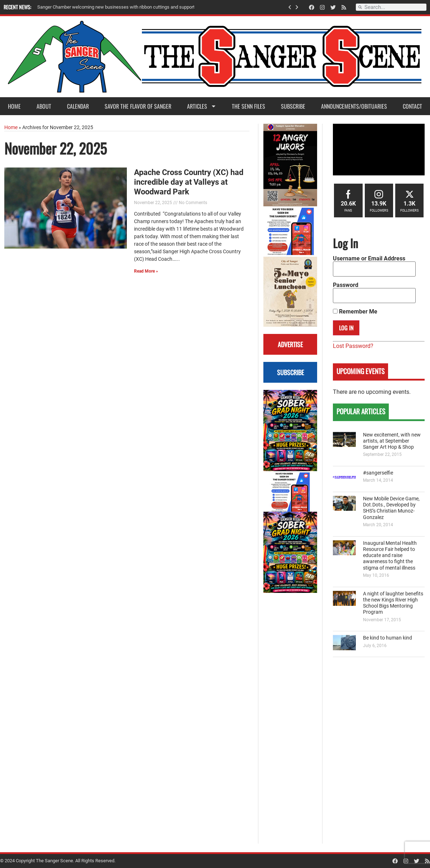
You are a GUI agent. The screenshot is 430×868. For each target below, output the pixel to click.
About (44, 106)
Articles (202, 106)
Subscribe (293, 106)
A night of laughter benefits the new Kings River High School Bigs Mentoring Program (393, 603)
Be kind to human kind (388, 638)
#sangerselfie (378, 473)
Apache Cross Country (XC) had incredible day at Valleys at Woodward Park (189, 182)
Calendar (78, 106)
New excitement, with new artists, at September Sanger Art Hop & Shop (392, 441)
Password (346, 285)
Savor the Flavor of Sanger (138, 106)
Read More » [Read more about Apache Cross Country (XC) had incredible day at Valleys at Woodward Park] (146, 271)
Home (14, 106)
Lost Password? (353, 346)
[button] (290, 7)
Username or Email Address (369, 259)
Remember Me (355, 312)
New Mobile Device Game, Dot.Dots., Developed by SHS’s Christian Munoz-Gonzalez (391, 508)
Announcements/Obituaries (354, 106)
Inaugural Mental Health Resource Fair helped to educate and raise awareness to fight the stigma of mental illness (390, 556)
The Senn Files (249, 106)
